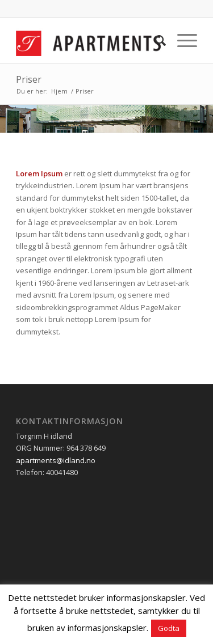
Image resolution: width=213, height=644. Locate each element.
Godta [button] (169, 628)
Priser (29, 79)
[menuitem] (155, 40)
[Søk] (155, 40)
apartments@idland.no (56, 460)
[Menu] (181, 40)
